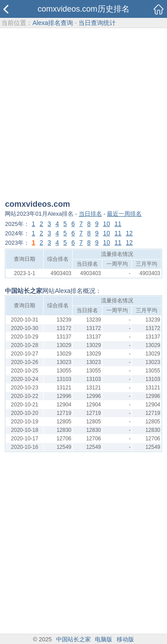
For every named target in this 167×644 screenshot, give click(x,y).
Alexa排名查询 (53, 23)
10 (106, 224)
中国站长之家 (73, 639)
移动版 (125, 639)
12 (130, 233)
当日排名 (90, 214)
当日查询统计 (97, 23)
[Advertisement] (83, 115)
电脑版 (104, 639)
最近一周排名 (124, 214)
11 (118, 224)
